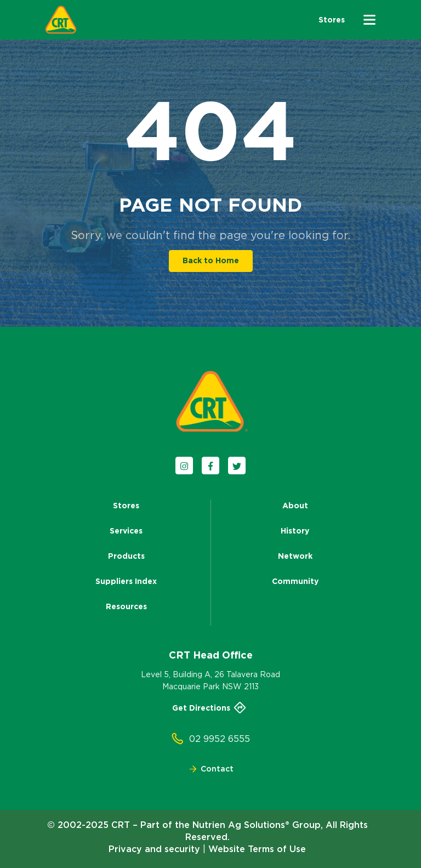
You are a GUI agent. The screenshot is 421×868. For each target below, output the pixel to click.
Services (126, 531)
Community (295, 581)
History (295, 531)
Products (126, 556)
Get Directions (210, 708)
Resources (126, 606)
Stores (126, 506)
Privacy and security (154, 849)
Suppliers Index (126, 581)
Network (295, 556)
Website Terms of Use (257, 849)
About (295, 506)
